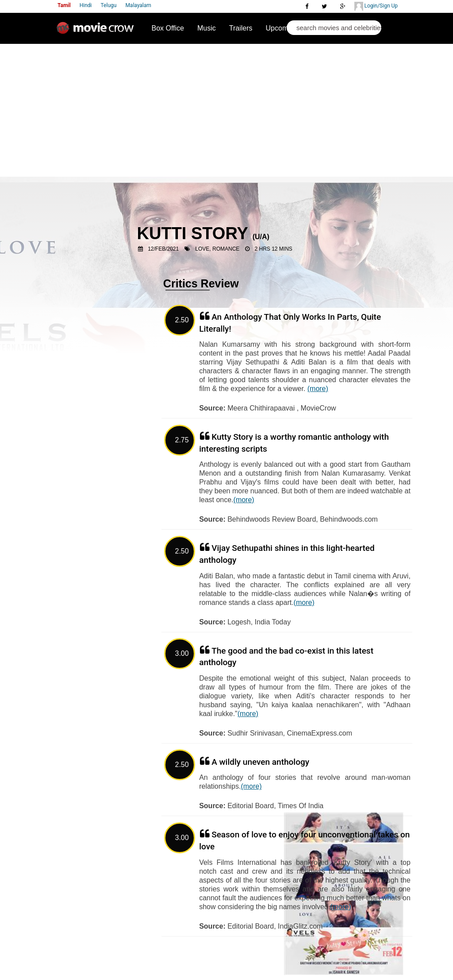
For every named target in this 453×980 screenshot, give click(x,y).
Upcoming (282, 28)
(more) (318, 389)
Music (207, 28)
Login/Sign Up (376, 6)
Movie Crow (97, 31)
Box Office (168, 28)
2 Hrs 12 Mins (273, 249)
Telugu (109, 5)
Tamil (64, 5)
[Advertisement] (226, 110)
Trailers (241, 28)
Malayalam (138, 5)
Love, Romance (217, 249)
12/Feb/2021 (163, 249)
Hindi (86, 5)
